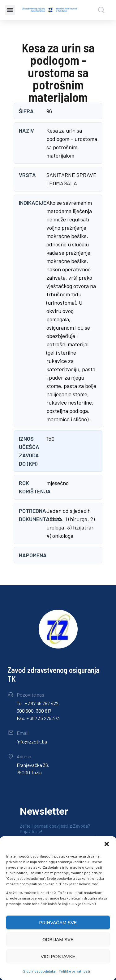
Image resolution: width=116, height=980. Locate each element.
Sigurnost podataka (39, 971)
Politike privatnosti (74, 971)
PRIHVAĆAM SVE (58, 922)
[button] (107, 844)
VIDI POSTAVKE (58, 956)
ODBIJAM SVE (58, 939)
